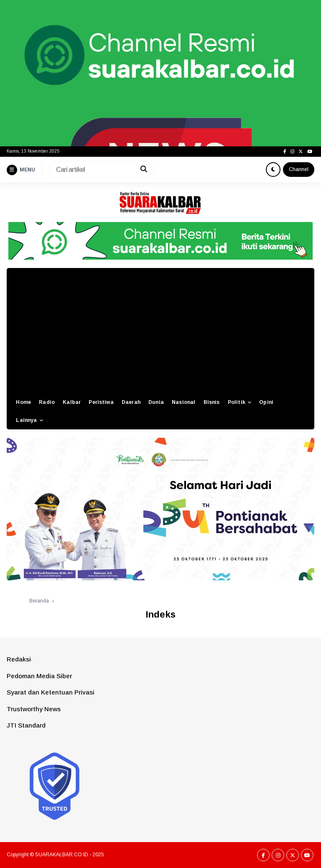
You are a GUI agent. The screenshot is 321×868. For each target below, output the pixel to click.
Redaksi (19, 659)
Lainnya (26, 420)
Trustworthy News (34, 709)
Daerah (131, 402)
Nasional (183, 402)
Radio (47, 402)
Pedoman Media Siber (39, 676)
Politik (237, 402)
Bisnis (212, 402)
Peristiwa (101, 402)
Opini (266, 402)
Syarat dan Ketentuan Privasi (51, 692)
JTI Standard (26, 725)
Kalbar (72, 402)
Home (23, 402)
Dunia (156, 402)
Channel (299, 169)
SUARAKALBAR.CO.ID (62, 855)
